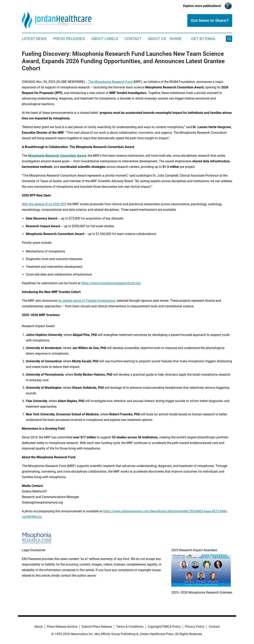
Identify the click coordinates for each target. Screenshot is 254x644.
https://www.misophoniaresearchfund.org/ (111, 283)
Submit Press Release (97, 627)
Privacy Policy (195, 627)
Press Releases (69, 39)
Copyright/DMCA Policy (164, 627)
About (38, 627)
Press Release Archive (62, 627)
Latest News (34, 39)
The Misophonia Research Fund (110, 82)
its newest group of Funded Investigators (87, 301)
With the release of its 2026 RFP (44, 204)
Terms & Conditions (130, 627)
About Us (157, 39)
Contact (133, 39)
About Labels (105, 39)
